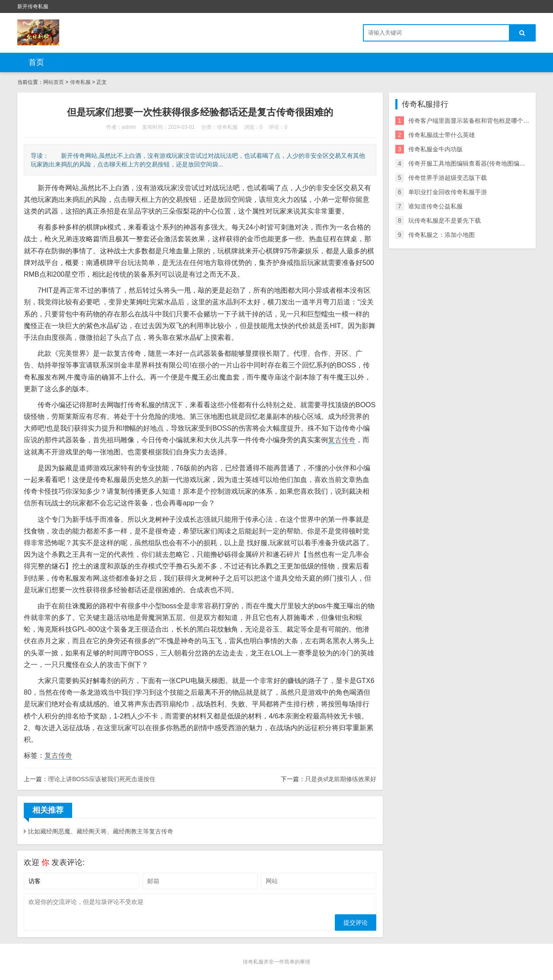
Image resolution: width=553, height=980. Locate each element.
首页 (36, 62)
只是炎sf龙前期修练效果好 (341, 779)
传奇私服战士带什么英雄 (442, 135)
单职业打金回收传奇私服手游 (448, 192)
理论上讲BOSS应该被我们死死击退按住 (102, 779)
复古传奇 (342, 440)
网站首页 (54, 82)
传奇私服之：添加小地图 (442, 235)
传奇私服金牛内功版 (435, 149)
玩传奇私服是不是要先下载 (445, 220)
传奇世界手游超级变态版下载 (448, 178)
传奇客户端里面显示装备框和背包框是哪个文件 (472, 121)
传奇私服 (80, 82)
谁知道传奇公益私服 (435, 206)
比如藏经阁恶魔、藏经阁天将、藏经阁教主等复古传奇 (101, 831)
